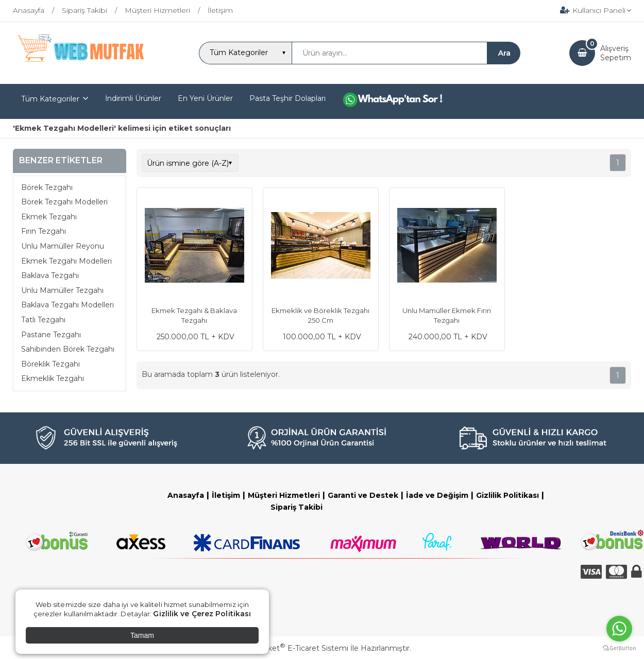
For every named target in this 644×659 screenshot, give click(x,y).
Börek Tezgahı (47, 187)
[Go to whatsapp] (619, 629)
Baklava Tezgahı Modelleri (67, 305)
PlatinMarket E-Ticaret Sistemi (291, 648)
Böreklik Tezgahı (50, 364)
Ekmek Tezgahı (49, 217)
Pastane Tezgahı (51, 335)
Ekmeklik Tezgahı (53, 378)
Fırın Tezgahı (44, 231)
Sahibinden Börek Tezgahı (68, 349)
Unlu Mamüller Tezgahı (62, 290)
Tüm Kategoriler (50, 99)
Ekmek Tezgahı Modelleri (66, 261)
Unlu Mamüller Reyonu (63, 246)
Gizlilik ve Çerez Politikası (202, 614)
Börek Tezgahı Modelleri (64, 202)
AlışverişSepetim (616, 53)
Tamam (142, 635)
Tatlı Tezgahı (43, 320)
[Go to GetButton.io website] (619, 648)
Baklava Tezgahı (50, 275)
